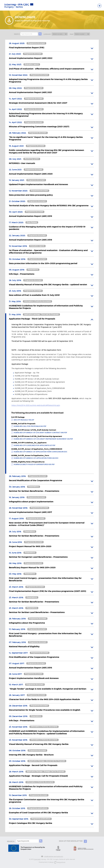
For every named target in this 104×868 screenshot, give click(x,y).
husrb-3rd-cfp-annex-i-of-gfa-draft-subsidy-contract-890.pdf (40, 433)
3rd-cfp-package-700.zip (24, 420)
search (17, 34)
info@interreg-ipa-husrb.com (52, 856)
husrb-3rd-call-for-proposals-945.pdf (30, 426)
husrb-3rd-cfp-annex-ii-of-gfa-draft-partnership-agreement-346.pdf (43, 439)
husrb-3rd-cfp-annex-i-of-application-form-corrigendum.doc (40, 452)
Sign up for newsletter (73, 841)
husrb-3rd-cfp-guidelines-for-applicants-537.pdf (35, 445)
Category (47, 34)
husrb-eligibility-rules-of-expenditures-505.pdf (34, 464)
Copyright (37, 859)
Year (71, 34)
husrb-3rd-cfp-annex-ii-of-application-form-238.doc (36, 458)
